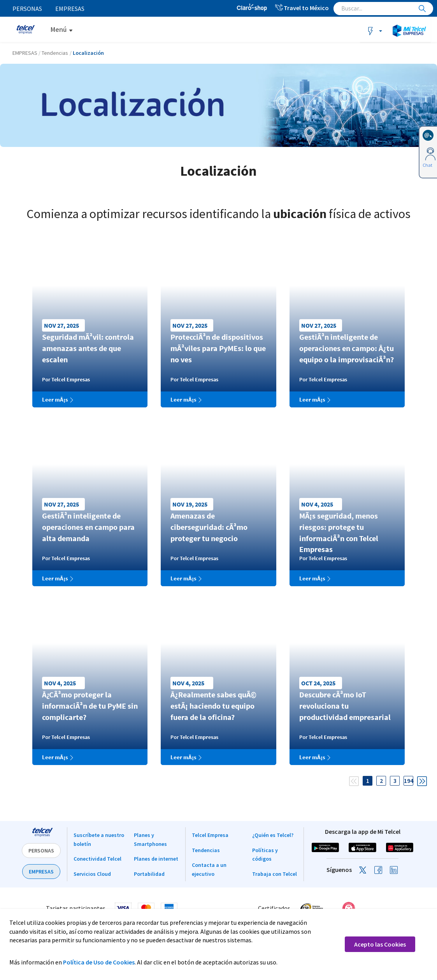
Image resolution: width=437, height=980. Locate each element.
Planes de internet (156, 859)
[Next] (422, 778)
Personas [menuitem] (27, 9)
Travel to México (302, 8)
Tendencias (206, 850)
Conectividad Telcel (97, 859)
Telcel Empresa (210, 835)
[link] (377, 908)
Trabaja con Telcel (275, 874)
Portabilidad (149, 874)
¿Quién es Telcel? (273, 835)
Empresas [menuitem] (70, 9)
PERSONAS (41, 851)
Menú (59, 29)
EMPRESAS (41, 872)
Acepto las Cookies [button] (380, 944)
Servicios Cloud (92, 874)
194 (409, 781)
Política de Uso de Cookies (99, 962)
